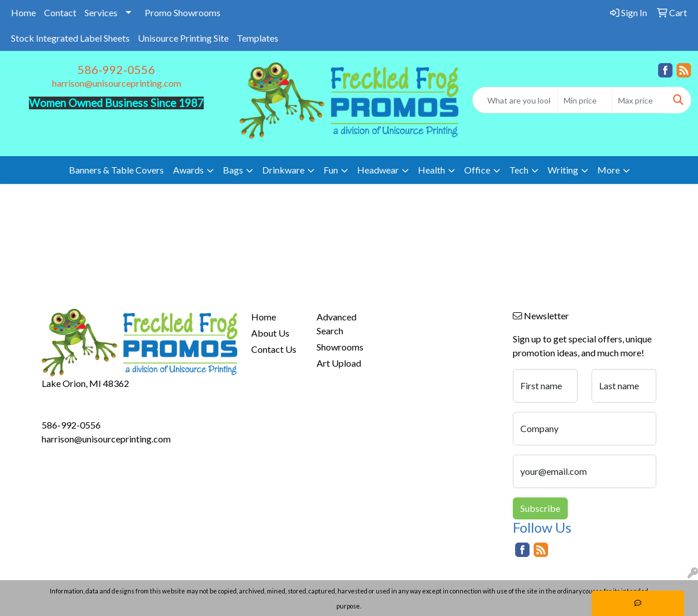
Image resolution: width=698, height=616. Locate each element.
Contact (60, 12)
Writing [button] (563, 170)
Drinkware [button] (283, 170)
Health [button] (431, 170)
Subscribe (540, 508)
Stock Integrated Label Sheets (70, 38)
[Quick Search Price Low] (585, 100)
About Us (270, 333)
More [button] (609, 170)
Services (101, 12)
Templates (258, 38)
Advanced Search (337, 324)
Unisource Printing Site (183, 38)
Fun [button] (331, 170)
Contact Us (274, 349)
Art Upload (339, 363)
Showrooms (340, 347)
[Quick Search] (515, 100)
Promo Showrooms (183, 12)
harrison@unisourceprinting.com (117, 83)
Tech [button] (519, 170)
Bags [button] (233, 170)
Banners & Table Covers (116, 170)
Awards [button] (188, 170)
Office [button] (477, 170)
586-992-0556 (116, 69)
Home (23, 12)
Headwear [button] (378, 170)
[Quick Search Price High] (639, 100)
